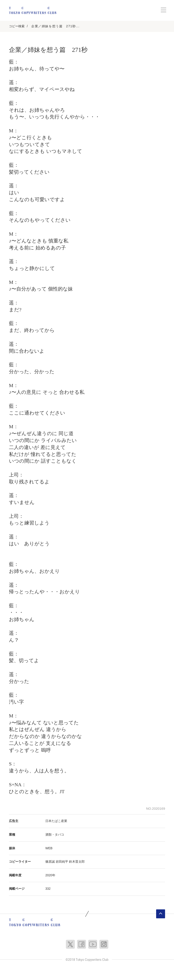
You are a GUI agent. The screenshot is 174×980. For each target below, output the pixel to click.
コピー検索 (17, 26)
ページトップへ (161, 914)
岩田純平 (62, 862)
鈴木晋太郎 (77, 862)
